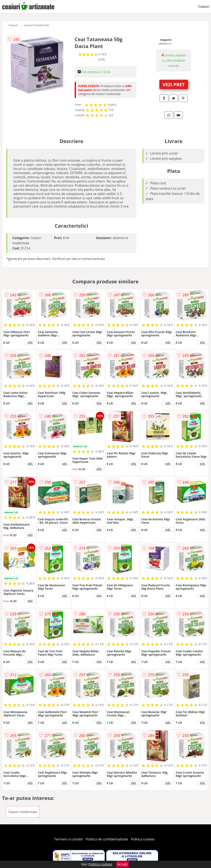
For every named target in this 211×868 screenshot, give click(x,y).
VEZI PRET (174, 84)
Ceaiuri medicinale (36, 25)
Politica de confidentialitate (107, 839)
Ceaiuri (204, 6)
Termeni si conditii (68, 839)
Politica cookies (143, 839)
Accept (123, 864)
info (30, 342)
